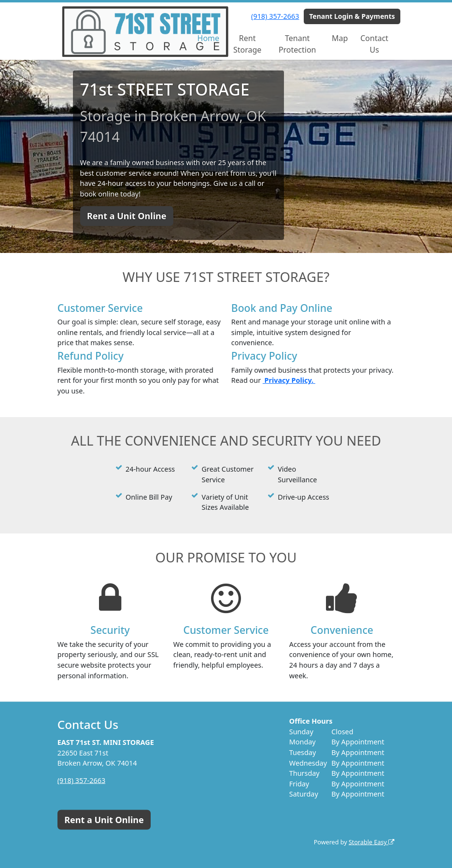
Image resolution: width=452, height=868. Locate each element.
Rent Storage (247, 44)
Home (209, 38)
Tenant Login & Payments (352, 16)
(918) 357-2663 (275, 16)
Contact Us (374, 44)
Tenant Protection (297, 44)
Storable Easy (372, 842)
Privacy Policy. (289, 380)
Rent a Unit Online (127, 216)
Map (340, 38)
